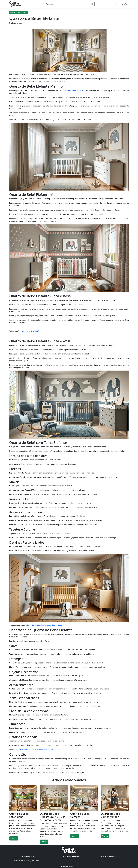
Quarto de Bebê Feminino (69, 856)
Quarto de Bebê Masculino (28, 856)
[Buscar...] (67, 4)
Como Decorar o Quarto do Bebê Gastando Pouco (37, 749)
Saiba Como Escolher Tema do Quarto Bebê (45, 625)
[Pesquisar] (92, 4)
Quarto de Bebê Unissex (19, 12)
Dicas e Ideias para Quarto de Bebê (28, 861)
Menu (123, 4)
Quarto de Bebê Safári (31, 331)
